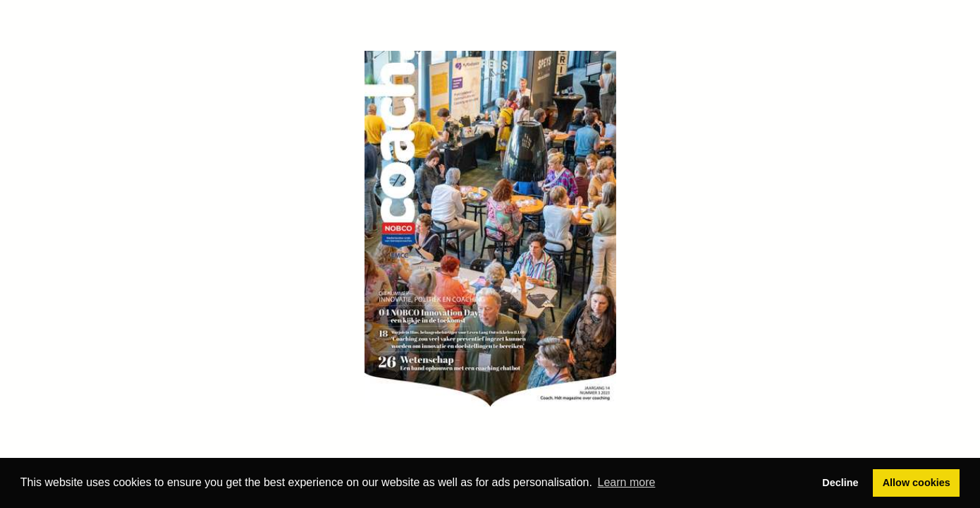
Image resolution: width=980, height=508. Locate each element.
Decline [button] (840, 483)
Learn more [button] (627, 482)
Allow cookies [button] (917, 483)
